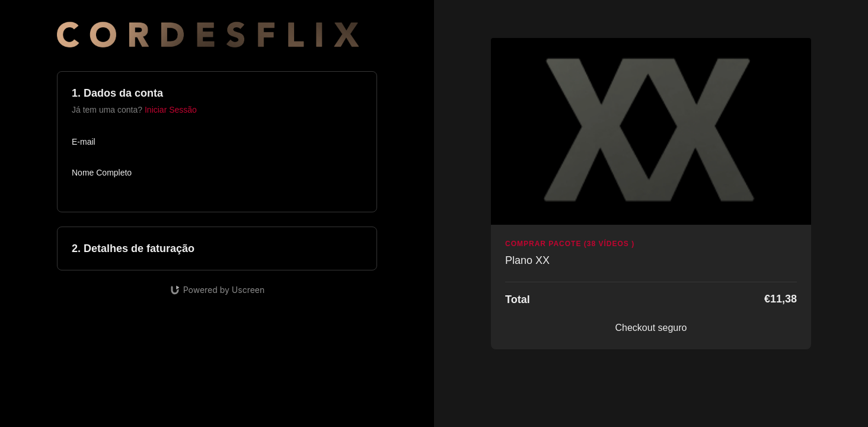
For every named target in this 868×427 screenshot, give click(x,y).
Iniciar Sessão (171, 110)
